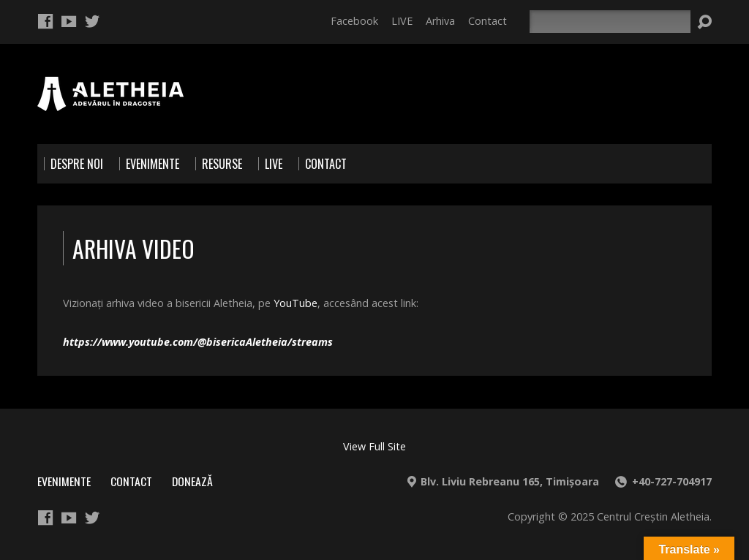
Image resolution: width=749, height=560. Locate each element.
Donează (192, 481)
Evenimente (64, 481)
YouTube (296, 303)
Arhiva (440, 21)
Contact (488, 21)
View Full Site (374, 446)
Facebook (354, 21)
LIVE (402, 21)
